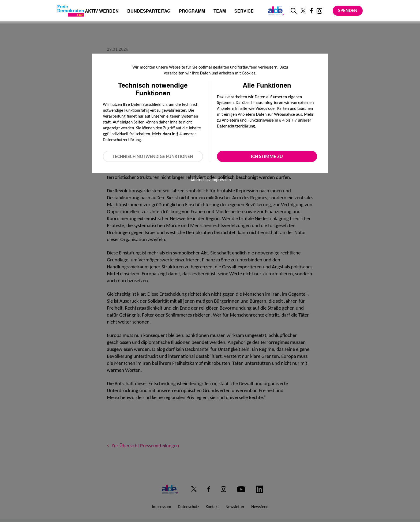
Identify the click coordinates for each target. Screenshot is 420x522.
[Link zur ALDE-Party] (275, 11)
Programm (192, 11)
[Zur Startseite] (71, 11)
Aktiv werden (102, 11)
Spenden (348, 10)
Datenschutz (200, 180)
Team (220, 11)
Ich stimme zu (267, 156)
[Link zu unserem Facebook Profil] (311, 11)
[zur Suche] (294, 11)
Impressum (221, 180)
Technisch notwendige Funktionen (153, 156)
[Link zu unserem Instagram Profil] (319, 11)
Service (244, 11)
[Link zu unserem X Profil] (303, 11)
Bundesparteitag (149, 11)
